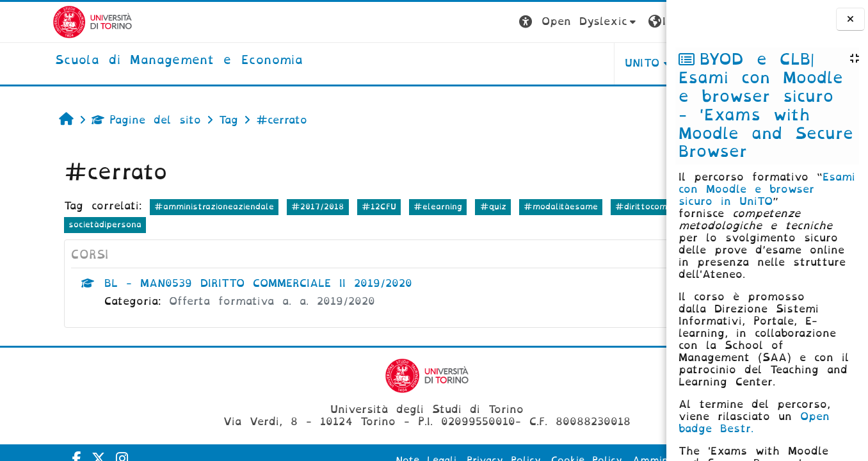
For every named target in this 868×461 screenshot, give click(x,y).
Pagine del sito (100, 120)
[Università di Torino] (40, 21)
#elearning (392, 206)
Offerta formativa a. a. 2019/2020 (226, 301)
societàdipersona (222, 224)
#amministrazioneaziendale (168, 206)
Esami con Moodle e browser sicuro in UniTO (767, 189)
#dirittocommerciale (67, 224)
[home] (126, 61)
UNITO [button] (507, 63)
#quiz (447, 206)
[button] (444, 22)
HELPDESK (585, 63)
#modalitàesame (515, 206)
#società (149, 224)
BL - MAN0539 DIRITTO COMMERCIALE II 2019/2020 (212, 283)
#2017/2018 (272, 206)
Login (641, 21)
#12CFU (333, 206)
